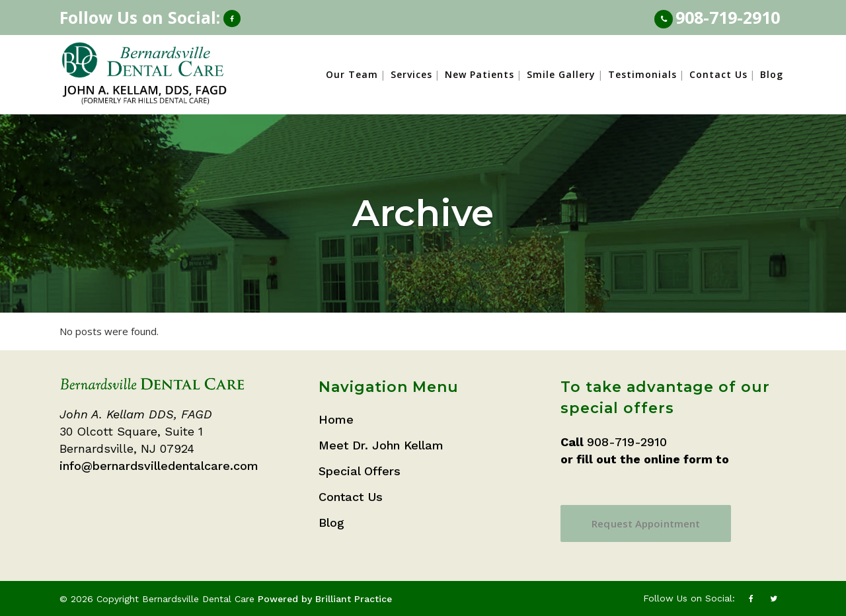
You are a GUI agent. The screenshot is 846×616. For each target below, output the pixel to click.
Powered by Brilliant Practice (325, 599)
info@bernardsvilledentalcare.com (159, 466)
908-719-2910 (728, 17)
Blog (331, 522)
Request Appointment (646, 523)
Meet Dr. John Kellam (381, 445)
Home (336, 419)
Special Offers (360, 471)
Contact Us (351, 497)
